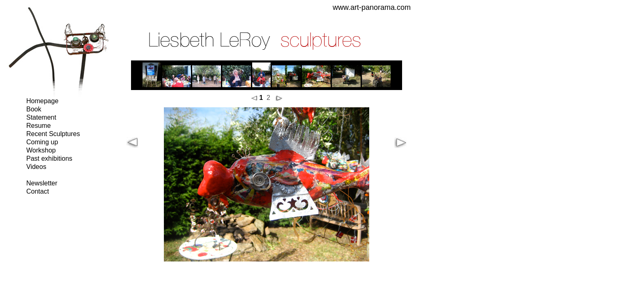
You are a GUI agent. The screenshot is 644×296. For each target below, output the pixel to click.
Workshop (41, 150)
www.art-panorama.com (372, 7)
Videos (36, 167)
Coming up (42, 142)
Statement (41, 117)
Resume (39, 126)
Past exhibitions (49, 158)
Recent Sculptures (53, 134)
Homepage (42, 101)
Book (34, 109)
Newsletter (42, 183)
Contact (38, 191)
